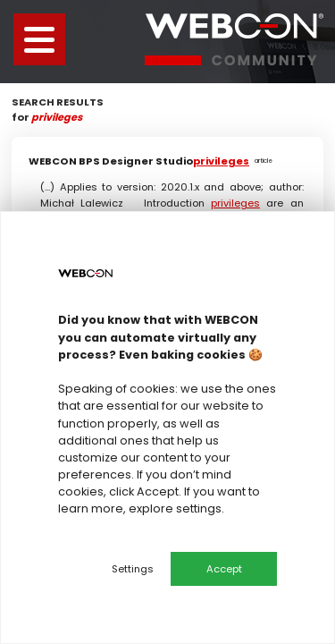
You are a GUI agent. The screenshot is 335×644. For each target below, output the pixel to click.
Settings (133, 569)
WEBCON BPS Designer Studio (156, 161)
